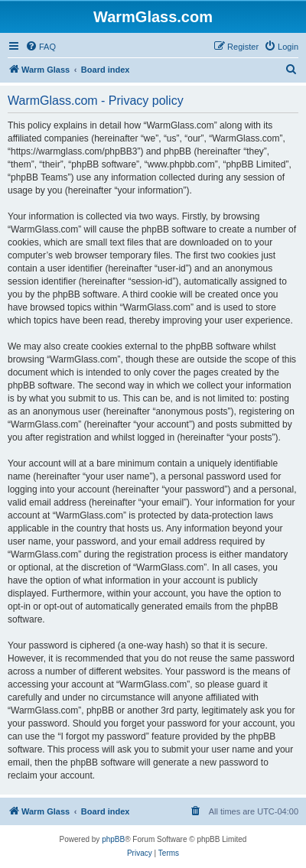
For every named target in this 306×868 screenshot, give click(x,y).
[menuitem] (41, 47)
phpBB (113, 839)
